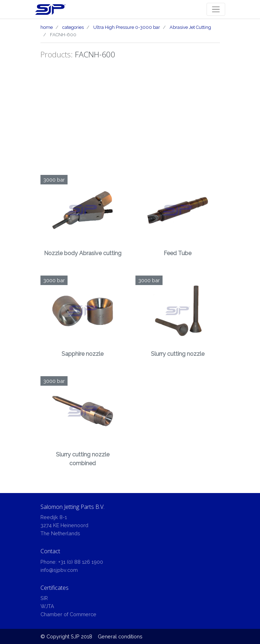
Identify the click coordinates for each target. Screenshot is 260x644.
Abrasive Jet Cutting (190, 27)
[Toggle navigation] (216, 9)
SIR (44, 598)
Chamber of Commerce (68, 614)
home (47, 27)
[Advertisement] (130, 122)
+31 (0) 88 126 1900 (81, 562)
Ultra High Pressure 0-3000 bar (127, 27)
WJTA (47, 606)
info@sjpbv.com (59, 570)
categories (73, 27)
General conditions (120, 636)
